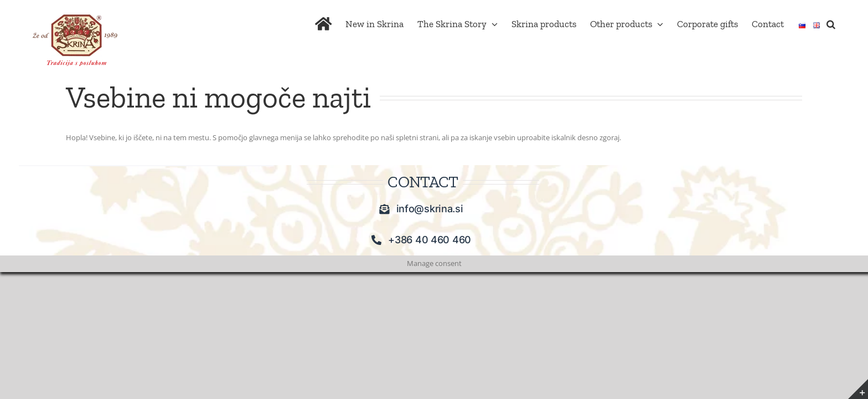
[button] (845, 23)
